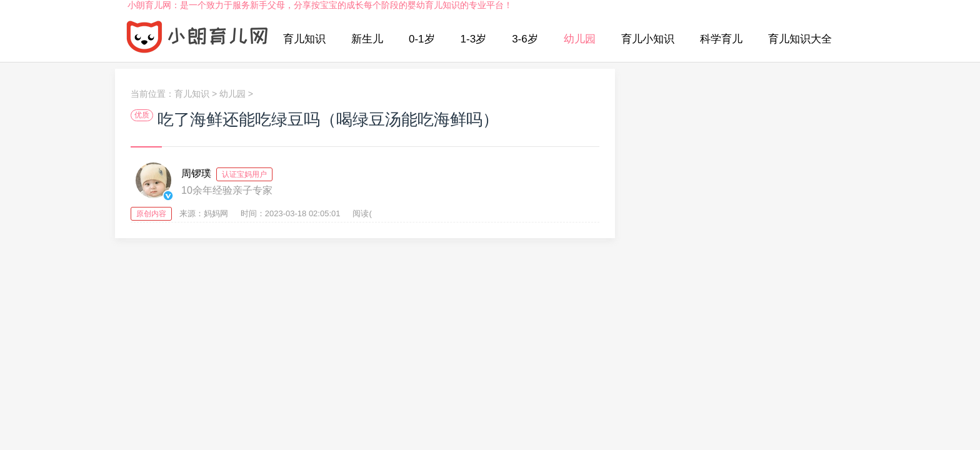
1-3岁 (474, 39)
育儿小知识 (648, 39)
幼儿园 (580, 39)
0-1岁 (422, 39)
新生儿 (367, 39)
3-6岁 (525, 39)
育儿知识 (304, 39)
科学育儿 (721, 39)
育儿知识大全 (800, 39)
